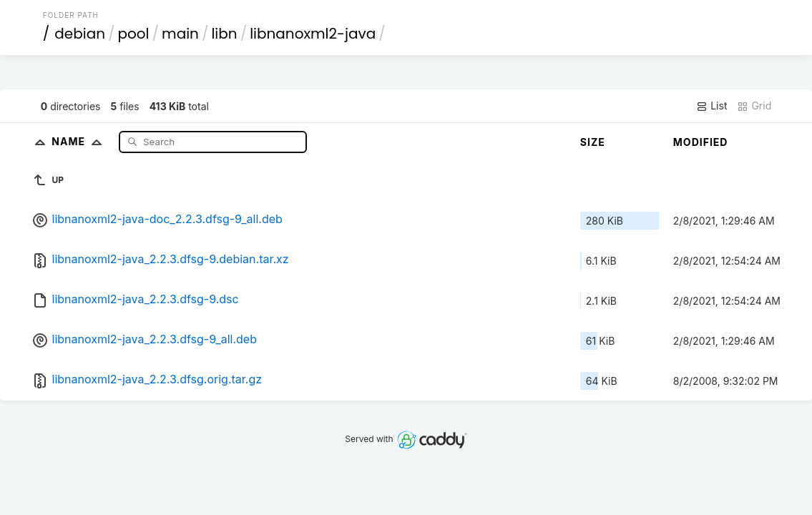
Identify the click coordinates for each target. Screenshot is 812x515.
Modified (701, 142)
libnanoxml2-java (313, 34)
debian (80, 34)
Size (593, 142)
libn (224, 34)
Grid (754, 106)
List (711, 106)
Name (80, 141)
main (180, 34)
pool (134, 34)
